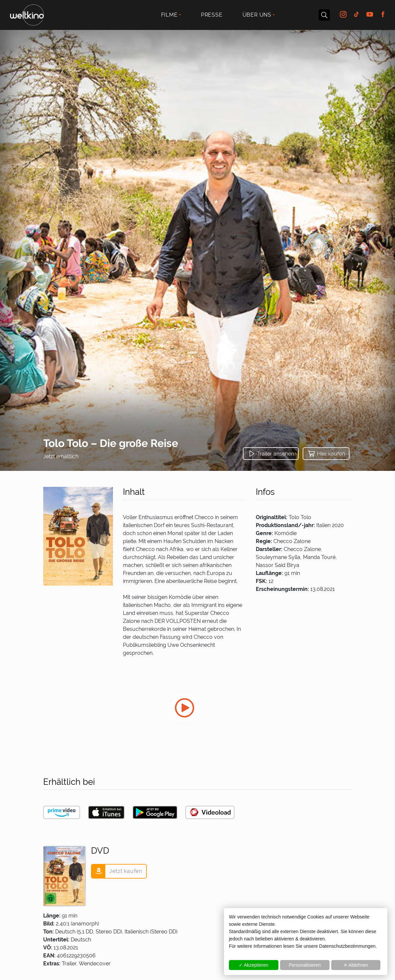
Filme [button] (169, 15)
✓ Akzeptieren (254, 965)
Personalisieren (305, 965)
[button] (271, 454)
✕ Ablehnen (356, 965)
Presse (212, 15)
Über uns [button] (257, 15)
